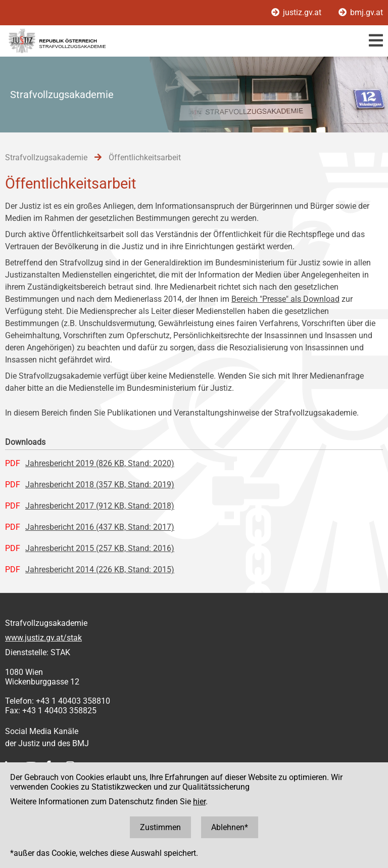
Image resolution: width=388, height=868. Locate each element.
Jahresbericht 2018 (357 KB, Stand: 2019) (100, 485)
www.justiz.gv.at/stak (43, 638)
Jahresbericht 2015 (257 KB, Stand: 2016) (100, 548)
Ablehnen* (230, 827)
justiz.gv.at (297, 12)
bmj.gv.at (361, 12)
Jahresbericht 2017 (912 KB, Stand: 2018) (100, 506)
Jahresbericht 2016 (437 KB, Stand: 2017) (100, 527)
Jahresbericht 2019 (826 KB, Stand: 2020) (100, 463)
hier (199, 802)
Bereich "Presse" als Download (285, 299)
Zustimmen (160, 827)
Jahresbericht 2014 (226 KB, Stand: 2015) (100, 569)
